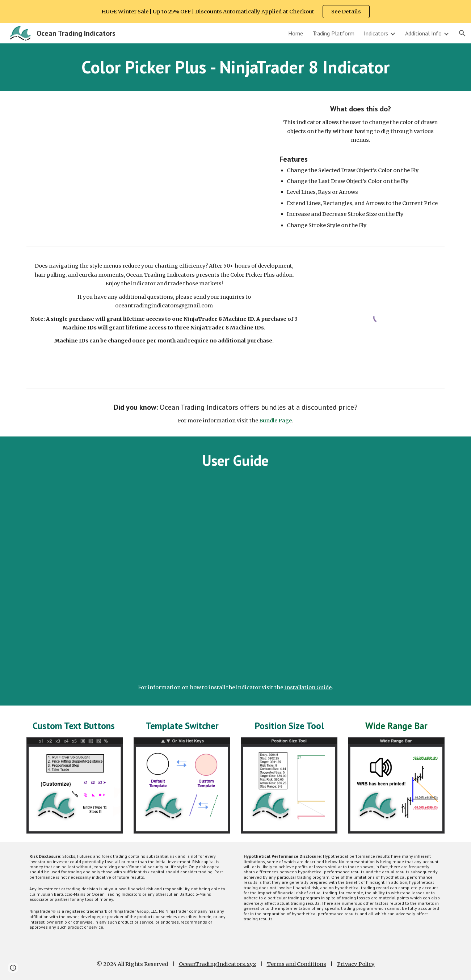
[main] (235, 67)
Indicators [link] (376, 33)
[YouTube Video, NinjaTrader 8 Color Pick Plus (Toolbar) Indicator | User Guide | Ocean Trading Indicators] (235, 580)
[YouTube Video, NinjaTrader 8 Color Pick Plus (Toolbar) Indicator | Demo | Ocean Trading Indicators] (146, 167)
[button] (462, 33)
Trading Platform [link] (333, 33)
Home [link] (296, 33)
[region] (235, 12)
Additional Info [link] (423, 33)
